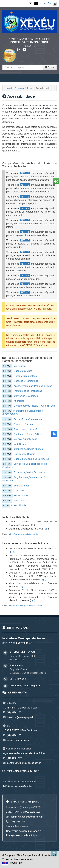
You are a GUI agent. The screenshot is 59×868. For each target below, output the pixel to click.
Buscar (50, 67)
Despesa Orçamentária (26, 381)
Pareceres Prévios (23, 424)
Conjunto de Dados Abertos (28, 449)
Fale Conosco (21, 500)
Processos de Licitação (26, 429)
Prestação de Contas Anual (28, 419)
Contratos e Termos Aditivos (28, 434)
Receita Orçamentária (25, 376)
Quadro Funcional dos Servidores (31, 459)
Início (30, 88)
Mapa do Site (21, 495)
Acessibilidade (19, 505)
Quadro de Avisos (23, 371)
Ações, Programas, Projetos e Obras (33, 386)
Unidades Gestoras (14, 88)
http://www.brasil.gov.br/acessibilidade (26, 606)
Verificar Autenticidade (25, 439)
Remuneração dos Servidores (29, 472)
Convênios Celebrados (26, 396)
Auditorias (19, 401)
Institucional (20, 366)
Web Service (20, 444)
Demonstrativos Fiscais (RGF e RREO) (34, 406)
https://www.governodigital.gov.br (23, 534)
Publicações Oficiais (24, 454)
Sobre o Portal (21, 486)
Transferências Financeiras (28, 391)
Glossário (19, 490)
